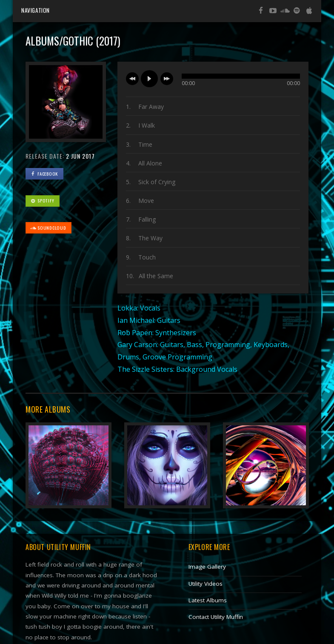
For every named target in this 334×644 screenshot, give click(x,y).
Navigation (36, 10)
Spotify (42, 200)
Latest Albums (208, 600)
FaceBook (44, 174)
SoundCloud (48, 228)
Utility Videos (206, 584)
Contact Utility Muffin (216, 617)
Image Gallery (207, 567)
